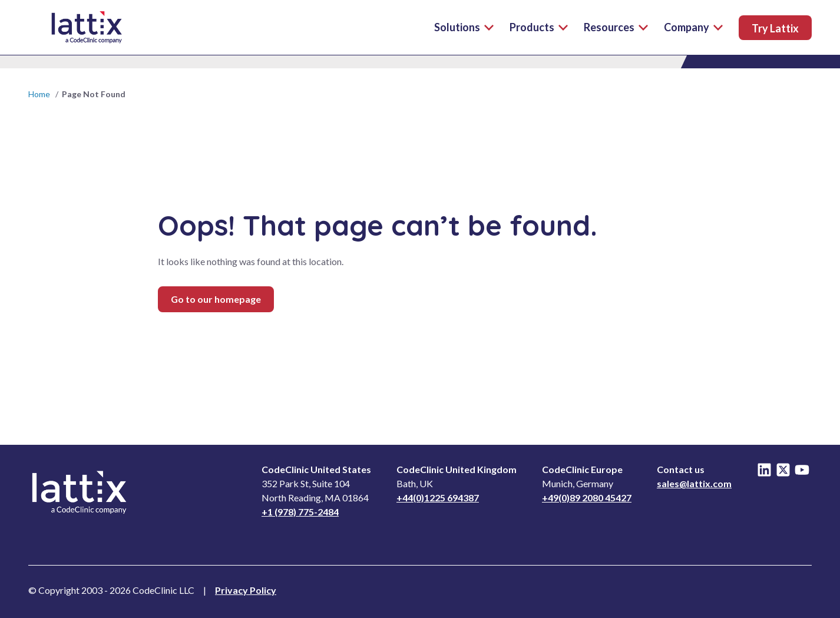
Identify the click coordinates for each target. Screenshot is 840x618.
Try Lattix (775, 28)
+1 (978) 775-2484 (300, 512)
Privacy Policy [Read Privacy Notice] (246, 590)
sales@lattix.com (694, 483)
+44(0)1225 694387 (438, 498)
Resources (616, 27)
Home (39, 94)
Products (539, 27)
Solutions (464, 27)
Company (693, 27)
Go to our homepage (216, 299)
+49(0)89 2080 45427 (587, 498)
